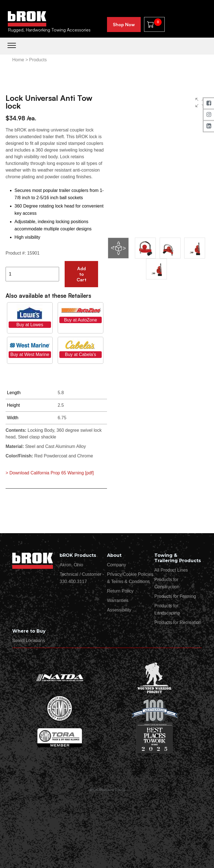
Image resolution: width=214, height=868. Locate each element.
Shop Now (124, 25)
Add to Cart (82, 274)
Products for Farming (175, 596)
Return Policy (120, 591)
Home (18, 60)
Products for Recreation (178, 622)
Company (116, 565)
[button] (200, 103)
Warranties (118, 600)
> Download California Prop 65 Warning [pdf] (50, 473)
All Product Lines (171, 570)
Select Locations (29, 641)
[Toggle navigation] (12, 45)
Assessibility (119, 610)
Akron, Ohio (71, 565)
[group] (158, 164)
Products (38, 60)
